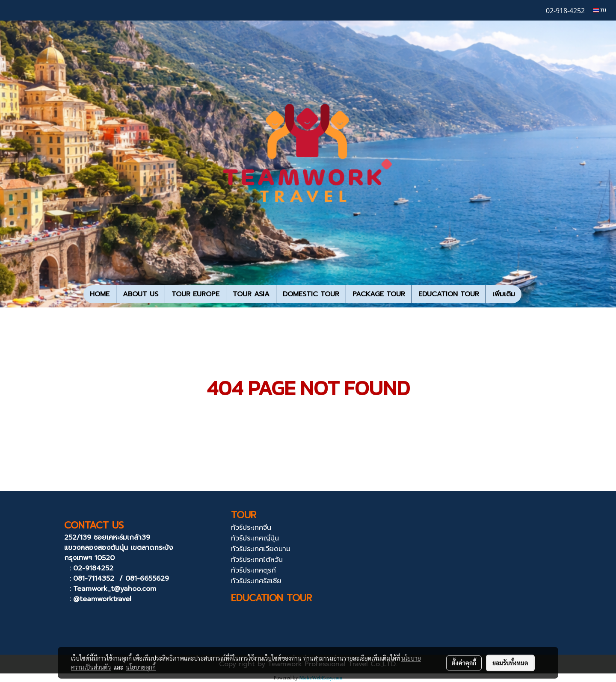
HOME (100, 294)
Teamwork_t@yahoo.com (115, 589)
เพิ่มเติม (504, 294)
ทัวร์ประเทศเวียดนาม (261, 549)
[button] (529, 294)
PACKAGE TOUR (379, 294)
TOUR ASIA (251, 294)
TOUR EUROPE (195, 294)
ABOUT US (141, 294)
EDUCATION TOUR (449, 294)
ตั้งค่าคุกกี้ (464, 663)
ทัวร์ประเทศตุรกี (253, 570)
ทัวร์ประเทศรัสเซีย (256, 581)
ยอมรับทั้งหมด (510, 663)
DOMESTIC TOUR (311, 294)
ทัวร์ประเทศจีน (251, 528)
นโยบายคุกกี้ (141, 667)
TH (600, 10)
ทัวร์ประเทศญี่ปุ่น (255, 538)
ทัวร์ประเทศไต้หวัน (257, 560)
